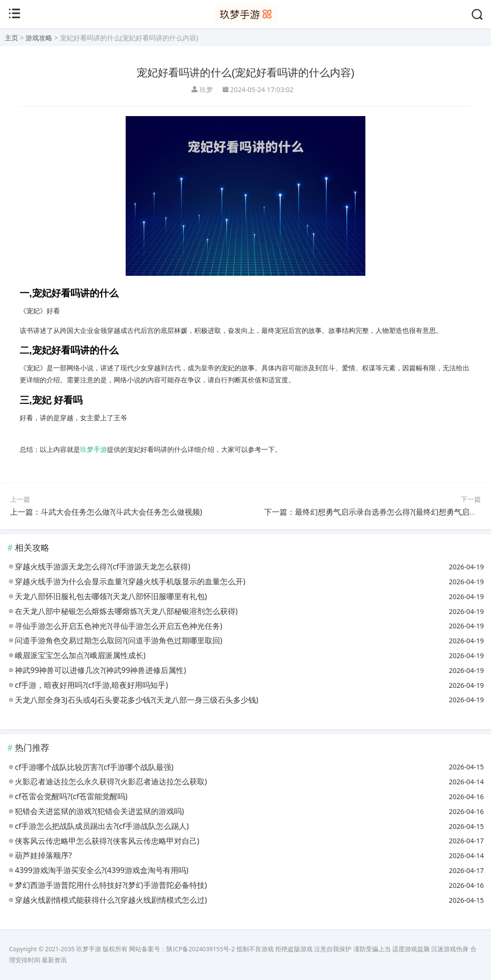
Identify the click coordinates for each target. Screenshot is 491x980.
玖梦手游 (94, 449)
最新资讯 (54, 960)
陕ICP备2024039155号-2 (200, 949)
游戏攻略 (39, 38)
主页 (12, 38)
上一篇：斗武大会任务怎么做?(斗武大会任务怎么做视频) (106, 512)
